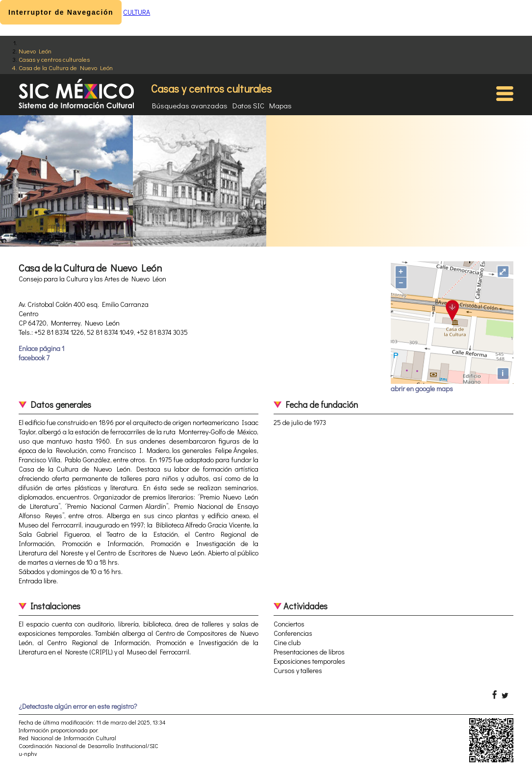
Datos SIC (248, 105)
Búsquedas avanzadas (190, 105)
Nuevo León (35, 51)
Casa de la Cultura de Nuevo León (66, 67)
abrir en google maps (422, 388)
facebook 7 (34, 358)
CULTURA (137, 12)
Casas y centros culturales (54, 59)
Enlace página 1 (41, 348)
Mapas (280, 105)
